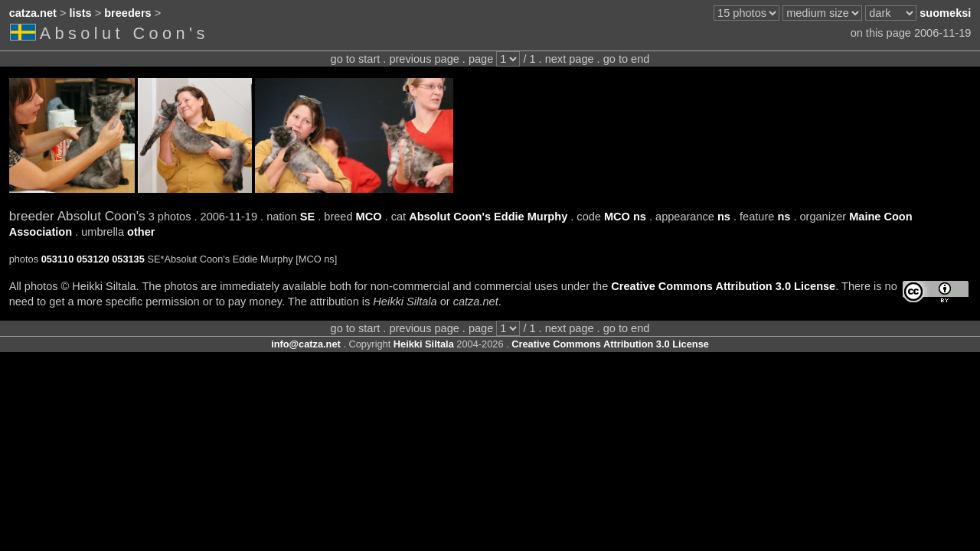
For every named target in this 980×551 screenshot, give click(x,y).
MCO (369, 217)
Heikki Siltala (424, 344)
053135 (128, 259)
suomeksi (945, 13)
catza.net (33, 13)
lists (81, 13)
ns (724, 217)
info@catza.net (306, 344)
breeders (127, 13)
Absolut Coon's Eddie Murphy (488, 217)
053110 (58, 259)
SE (307, 217)
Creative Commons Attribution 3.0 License (723, 286)
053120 (93, 259)
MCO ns (625, 217)
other (141, 232)
